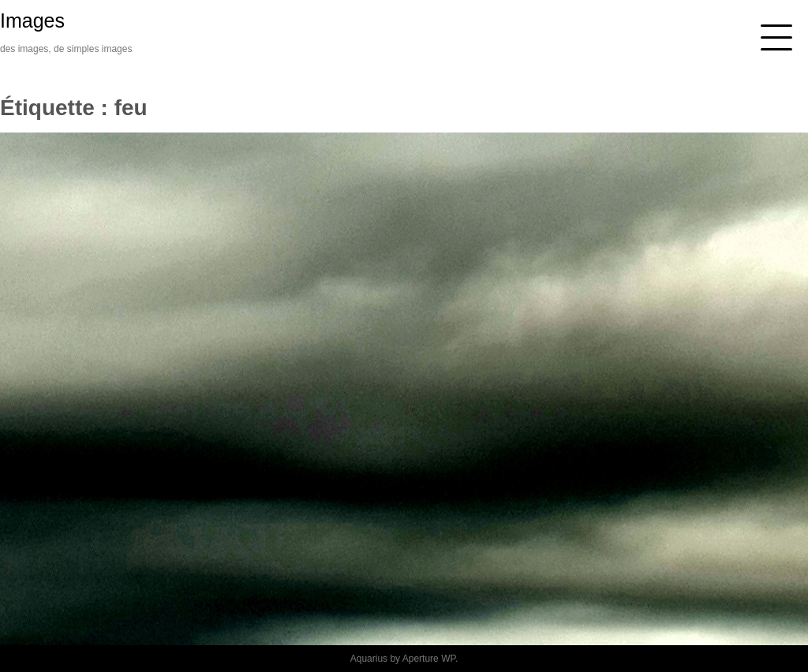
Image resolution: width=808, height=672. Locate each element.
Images (32, 21)
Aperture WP (429, 659)
